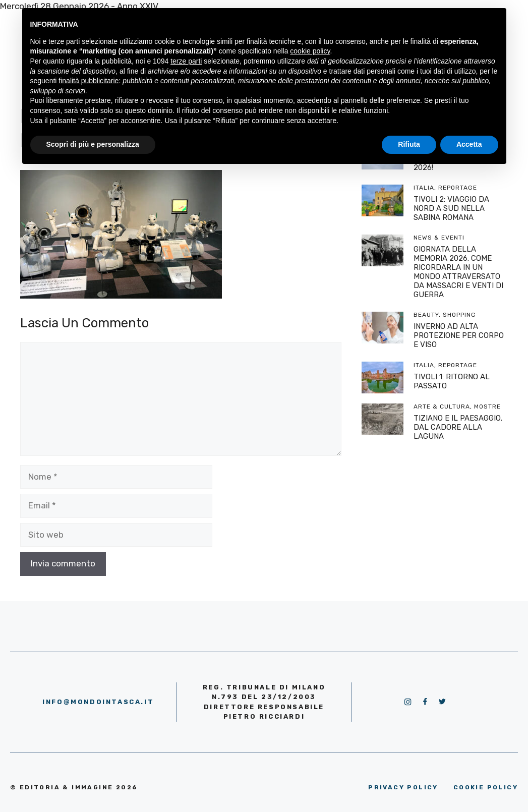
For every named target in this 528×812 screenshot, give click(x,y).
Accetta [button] (469, 144)
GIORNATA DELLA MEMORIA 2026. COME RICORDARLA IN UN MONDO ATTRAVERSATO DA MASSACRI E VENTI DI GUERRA (458, 272)
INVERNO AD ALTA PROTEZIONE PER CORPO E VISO (459, 335)
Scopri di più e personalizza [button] (93, 144)
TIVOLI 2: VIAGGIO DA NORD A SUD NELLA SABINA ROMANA (451, 208)
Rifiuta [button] (409, 144)
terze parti (186, 61)
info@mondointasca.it (98, 702)
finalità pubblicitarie (89, 81)
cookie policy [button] (310, 51)
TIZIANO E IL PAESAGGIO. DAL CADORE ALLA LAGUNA (458, 427)
